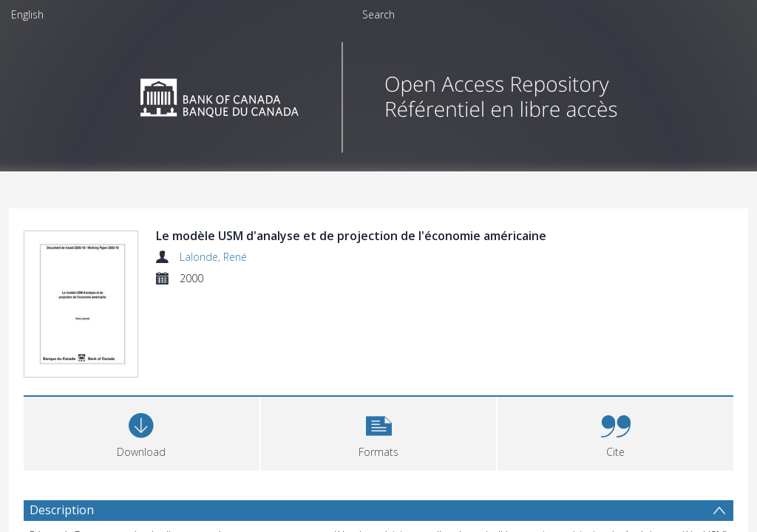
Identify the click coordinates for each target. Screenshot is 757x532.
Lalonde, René (213, 257)
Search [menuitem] (378, 14)
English (27, 14)
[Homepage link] (379, 93)
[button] (379, 434)
